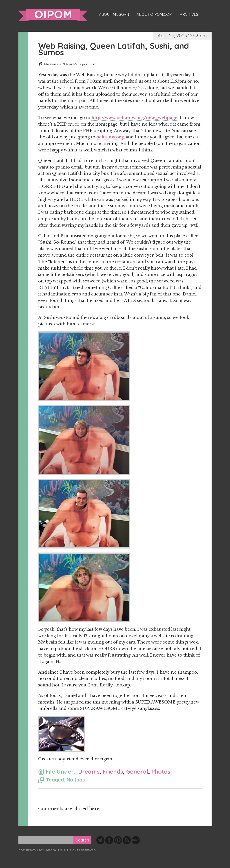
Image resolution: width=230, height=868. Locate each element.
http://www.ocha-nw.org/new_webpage (134, 118)
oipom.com (53, 15)
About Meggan (114, 14)
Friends (113, 771)
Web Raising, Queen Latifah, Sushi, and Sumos (114, 49)
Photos (161, 771)
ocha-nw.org (110, 137)
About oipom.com (155, 14)
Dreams (89, 771)
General (137, 771)
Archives (189, 14)
